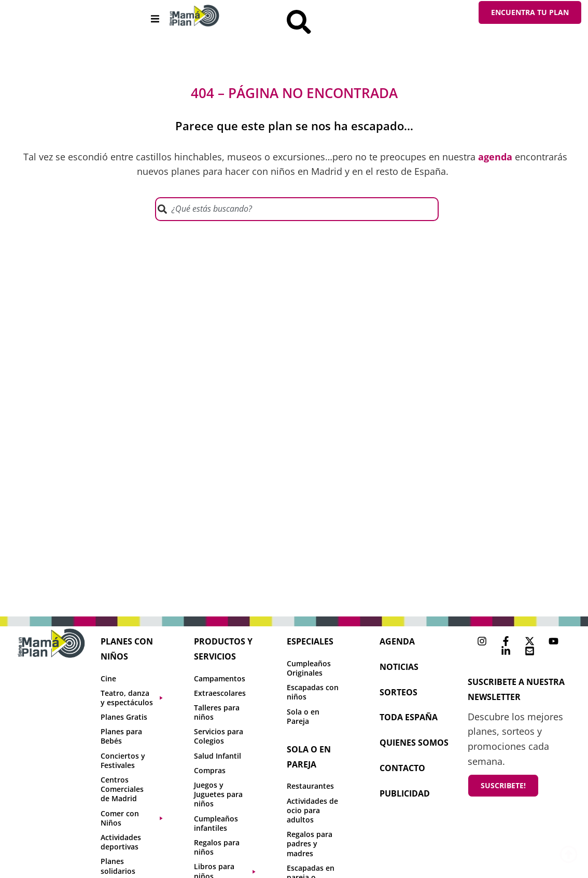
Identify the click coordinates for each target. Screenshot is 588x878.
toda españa (409, 719)
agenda (397, 643)
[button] (155, 19)
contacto (402, 770)
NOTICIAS (399, 668)
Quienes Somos (414, 745)
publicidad (405, 795)
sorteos (398, 694)
